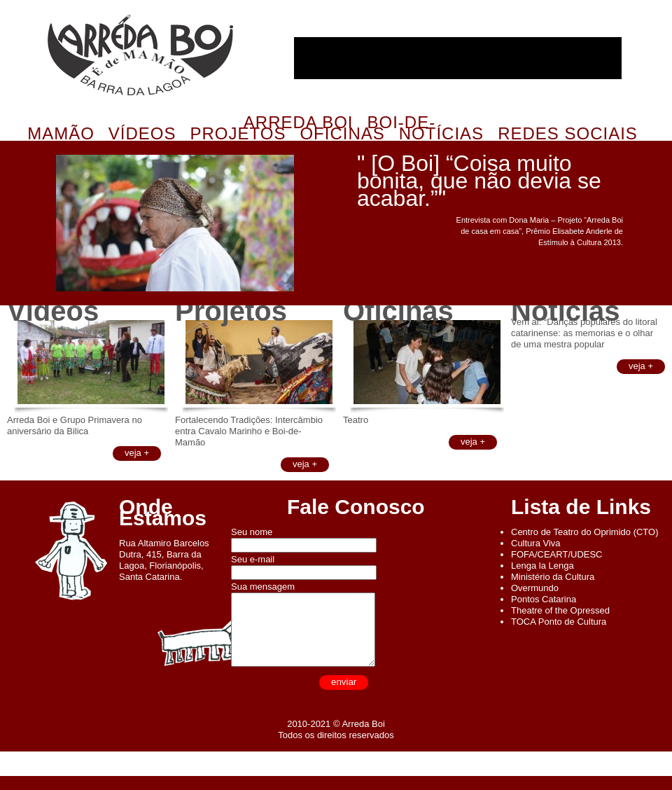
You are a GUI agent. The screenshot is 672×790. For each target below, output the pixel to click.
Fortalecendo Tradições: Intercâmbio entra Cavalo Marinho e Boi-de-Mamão (249, 431)
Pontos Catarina (544, 599)
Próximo (321, 241)
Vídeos (142, 133)
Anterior (27, 241)
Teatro (356, 420)
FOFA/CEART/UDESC (557, 554)
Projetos (238, 133)
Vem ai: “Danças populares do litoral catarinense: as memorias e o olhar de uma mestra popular (584, 333)
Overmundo (535, 588)
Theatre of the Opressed (560, 610)
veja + (137, 453)
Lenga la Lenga (542, 566)
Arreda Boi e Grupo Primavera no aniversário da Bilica (75, 425)
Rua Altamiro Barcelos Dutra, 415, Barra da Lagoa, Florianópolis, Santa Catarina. (164, 560)
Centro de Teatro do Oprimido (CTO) (585, 532)
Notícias (441, 133)
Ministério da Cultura (553, 577)
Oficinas (342, 133)
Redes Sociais (568, 133)
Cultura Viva (536, 543)
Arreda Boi (140, 55)
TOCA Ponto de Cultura (559, 622)
